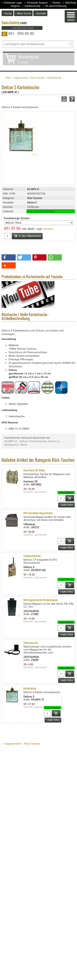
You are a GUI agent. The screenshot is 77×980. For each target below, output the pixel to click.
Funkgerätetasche (32, 556)
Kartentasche (30, 689)
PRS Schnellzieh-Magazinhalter (38, 513)
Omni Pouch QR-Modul (34, 471)
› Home (7, 13)
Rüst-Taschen (32, 744)
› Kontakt (40, 13)
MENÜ (71, 17)
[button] (9, 257)
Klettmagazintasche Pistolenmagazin (41, 600)
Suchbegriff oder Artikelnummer (25, 44)
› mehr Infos (66, 505)
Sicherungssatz (31, 643)
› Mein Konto (23, 13)
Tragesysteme (12, 744)
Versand (48, 229)
